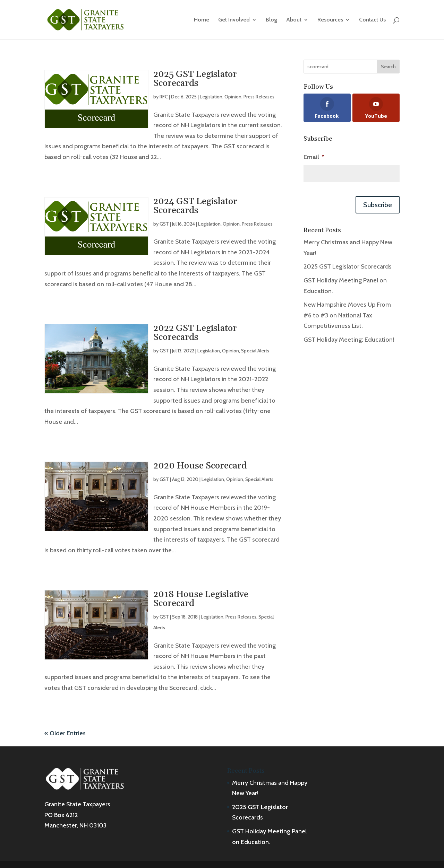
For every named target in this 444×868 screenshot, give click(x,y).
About (294, 20)
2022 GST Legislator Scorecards (195, 333)
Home (202, 20)
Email (314, 157)
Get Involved (234, 20)
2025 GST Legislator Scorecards (195, 79)
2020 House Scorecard (200, 466)
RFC (164, 97)
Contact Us (372, 20)
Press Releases (259, 97)
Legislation (211, 97)
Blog (271, 20)
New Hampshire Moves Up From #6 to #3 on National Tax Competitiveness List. (347, 315)
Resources (330, 20)
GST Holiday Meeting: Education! (349, 340)
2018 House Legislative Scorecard (201, 599)
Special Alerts (255, 351)
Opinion (233, 97)
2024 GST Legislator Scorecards (195, 206)
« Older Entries (65, 733)
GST (164, 224)
